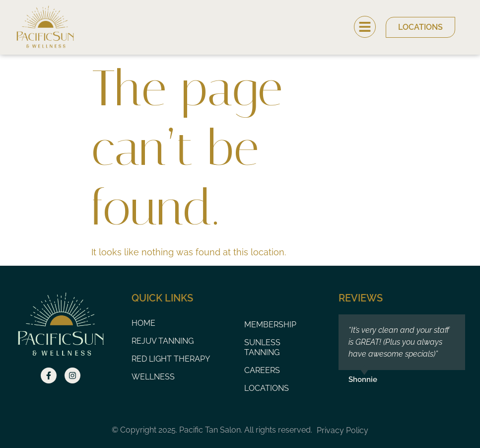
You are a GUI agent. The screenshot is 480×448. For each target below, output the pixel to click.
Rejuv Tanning (163, 341)
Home (143, 323)
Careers (262, 370)
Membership (270, 325)
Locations (267, 388)
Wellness (153, 377)
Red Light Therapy (171, 359)
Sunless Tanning (262, 347)
